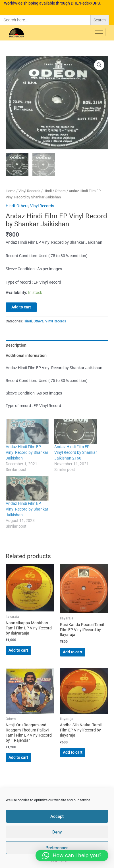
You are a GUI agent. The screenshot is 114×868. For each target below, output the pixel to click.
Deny (57, 832)
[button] (99, 65)
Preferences (57, 848)
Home (11, 191)
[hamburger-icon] (99, 32)
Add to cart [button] (18, 651)
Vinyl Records (29, 191)
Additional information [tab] (26, 356)
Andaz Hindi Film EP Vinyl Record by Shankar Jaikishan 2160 (76, 453)
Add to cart (21, 308)
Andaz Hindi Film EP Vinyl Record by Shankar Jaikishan (27, 453)
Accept (57, 816)
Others (60, 191)
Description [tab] (16, 345)
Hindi (48, 191)
